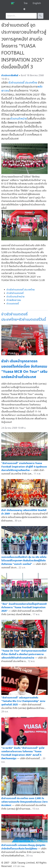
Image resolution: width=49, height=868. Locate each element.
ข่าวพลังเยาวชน (14, 300)
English (37, 3)
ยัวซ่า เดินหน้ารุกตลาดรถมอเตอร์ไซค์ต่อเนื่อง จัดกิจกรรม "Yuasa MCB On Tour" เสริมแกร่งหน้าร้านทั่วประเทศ (24, 369)
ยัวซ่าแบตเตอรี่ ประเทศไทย (23, 83)
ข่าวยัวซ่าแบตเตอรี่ (15, 293)
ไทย (26, 3)
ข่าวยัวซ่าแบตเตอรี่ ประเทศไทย (21, 290)
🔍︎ (40, 16)
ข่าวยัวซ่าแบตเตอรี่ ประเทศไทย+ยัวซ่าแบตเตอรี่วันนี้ (24, 317)
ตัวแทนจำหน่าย (19, 119)
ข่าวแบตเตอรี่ (13, 304)
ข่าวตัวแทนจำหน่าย (15, 297)
